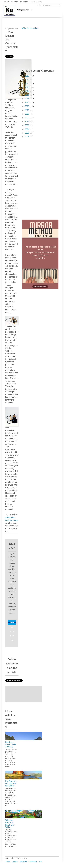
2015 (27, 95)
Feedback (33, 862)
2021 (27, 118)
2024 (27, 129)
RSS (40, 862)
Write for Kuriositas (30, 28)
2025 (27, 133)
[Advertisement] (40, 49)
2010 (27, 76)
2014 (27, 91)
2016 (27, 99)
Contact (15, 2)
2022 (27, 121)
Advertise (24, 2)
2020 (27, 114)
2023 (27, 125)
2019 (27, 110)
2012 (27, 83)
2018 (27, 106)
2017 (27, 102)
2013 (27, 87)
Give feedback (36, 2)
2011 (27, 80)
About (7, 2)
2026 (27, 137)
